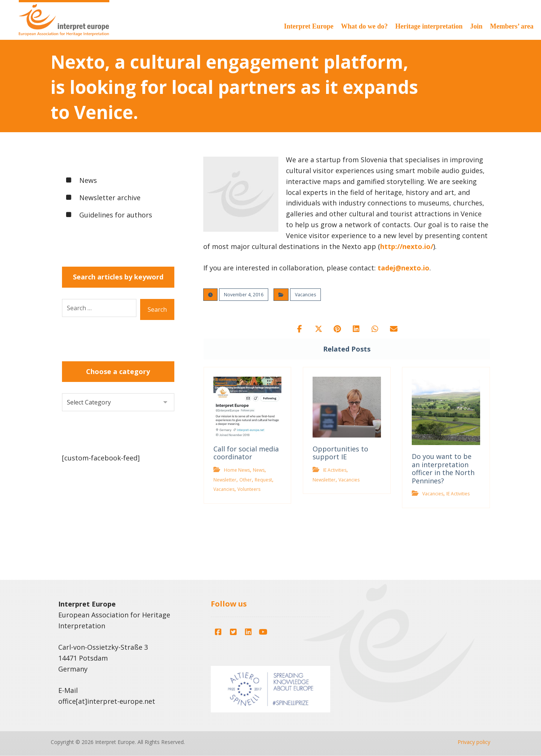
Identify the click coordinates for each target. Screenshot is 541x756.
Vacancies (305, 295)
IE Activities (335, 470)
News (259, 470)
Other (246, 480)
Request (263, 480)
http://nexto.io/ (407, 246)
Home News (237, 470)
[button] (300, 329)
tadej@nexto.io (403, 268)
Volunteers (249, 489)
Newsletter (225, 480)
